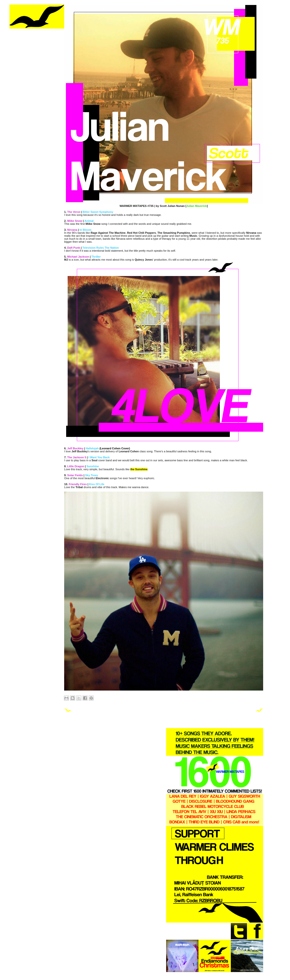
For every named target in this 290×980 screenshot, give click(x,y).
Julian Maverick (196, 206)
